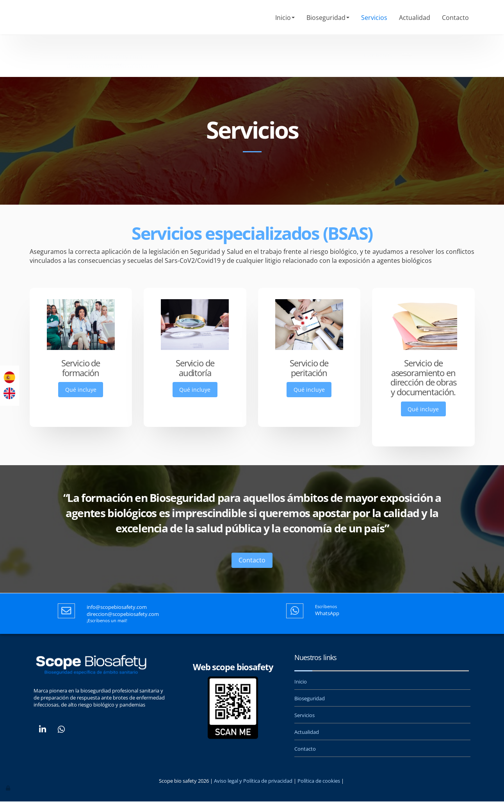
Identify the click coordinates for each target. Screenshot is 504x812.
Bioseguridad (328, 18)
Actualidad (415, 18)
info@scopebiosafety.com (105, 48)
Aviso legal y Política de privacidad (253, 791)
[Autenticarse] (9, 798)
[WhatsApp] (61, 741)
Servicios (374, 18)
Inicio (285, 18)
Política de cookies (319, 791)
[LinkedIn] (43, 741)
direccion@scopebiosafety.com (113, 57)
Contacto (455, 18)
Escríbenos (378, 47)
